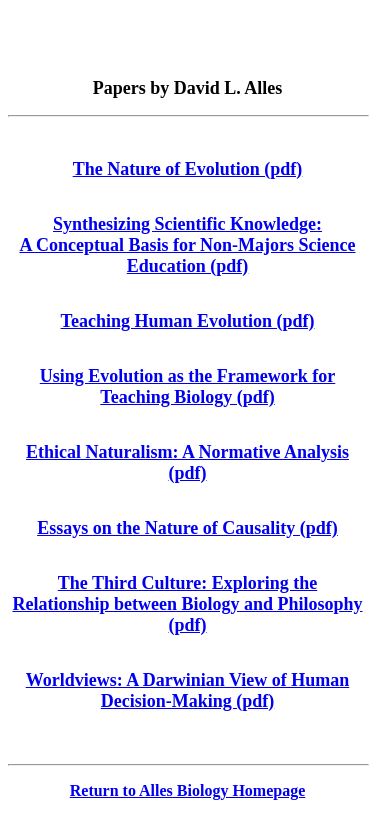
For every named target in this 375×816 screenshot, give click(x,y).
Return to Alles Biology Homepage (188, 790)
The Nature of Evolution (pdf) (188, 169)
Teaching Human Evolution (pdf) (188, 321)
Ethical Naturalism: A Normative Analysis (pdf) (187, 462)
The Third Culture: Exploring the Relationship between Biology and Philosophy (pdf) (187, 604)
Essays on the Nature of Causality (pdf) (187, 528)
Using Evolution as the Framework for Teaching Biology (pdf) (188, 386)
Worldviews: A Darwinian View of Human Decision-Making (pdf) (188, 690)
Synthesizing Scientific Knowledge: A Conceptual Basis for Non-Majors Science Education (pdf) (187, 245)
